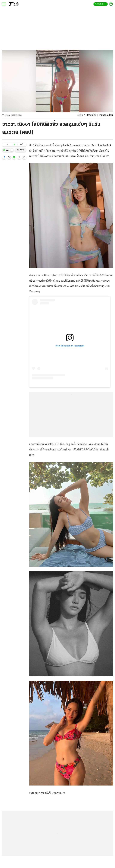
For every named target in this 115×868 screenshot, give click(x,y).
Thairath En (101, 4)
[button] (4, 157)
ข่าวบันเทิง (91, 115)
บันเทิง (80, 115)
